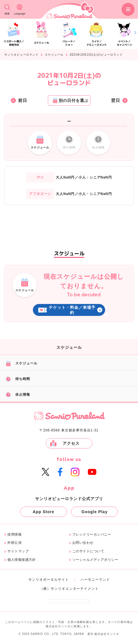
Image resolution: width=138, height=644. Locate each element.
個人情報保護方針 (22, 560)
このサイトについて (88, 551)
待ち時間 (18, 379)
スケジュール (54, 55)
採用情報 (14, 535)
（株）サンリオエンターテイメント (69, 589)
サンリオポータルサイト (49, 580)
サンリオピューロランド (21, 55)
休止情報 (18, 395)
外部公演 (14, 543)
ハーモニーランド (95, 580)
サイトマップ (18, 551)
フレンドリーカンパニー (92, 535)
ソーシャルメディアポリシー (95, 560)
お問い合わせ (83, 543)
